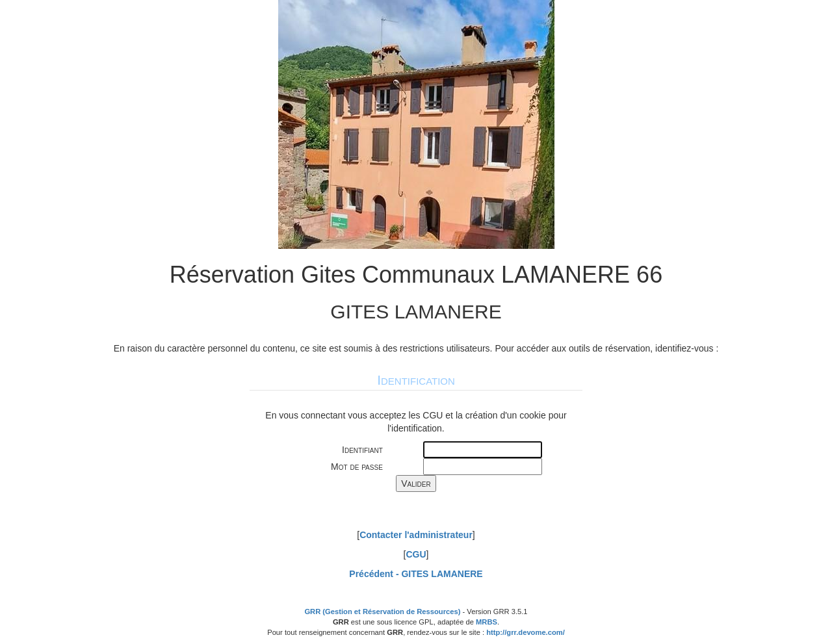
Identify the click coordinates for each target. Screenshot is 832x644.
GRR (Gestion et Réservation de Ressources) (382, 612)
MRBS (487, 622)
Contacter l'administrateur (416, 535)
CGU (416, 554)
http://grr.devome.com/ (526, 632)
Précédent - (416, 574)
